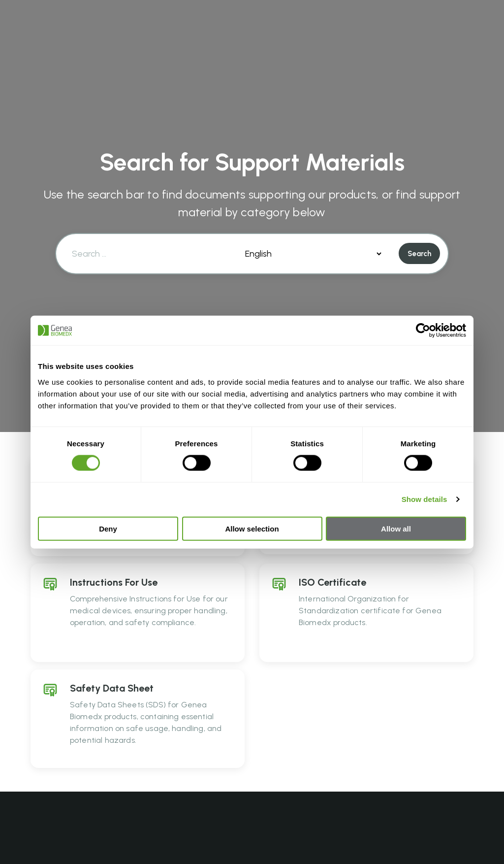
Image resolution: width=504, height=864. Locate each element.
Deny (108, 528)
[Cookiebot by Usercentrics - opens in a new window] (423, 331)
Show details (425, 499)
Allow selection (252, 528)
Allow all (396, 528)
